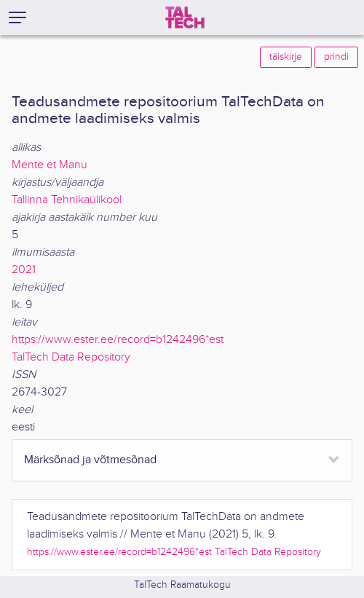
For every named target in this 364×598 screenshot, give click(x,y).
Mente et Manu (50, 165)
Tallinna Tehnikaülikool (67, 200)
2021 (24, 270)
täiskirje (286, 57)
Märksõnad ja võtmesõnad (90, 460)
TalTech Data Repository (71, 357)
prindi (336, 57)
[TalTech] (185, 17)
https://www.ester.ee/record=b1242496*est (118, 340)
